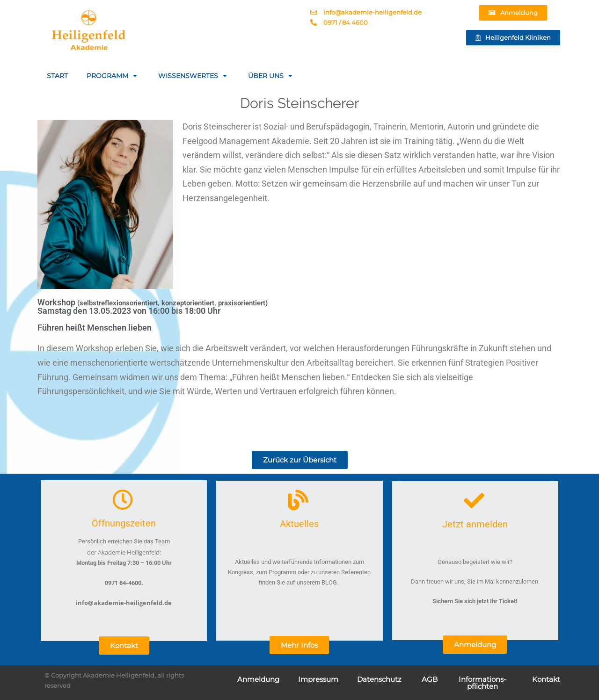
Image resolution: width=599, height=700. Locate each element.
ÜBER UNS (271, 76)
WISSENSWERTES (194, 76)
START (57, 76)
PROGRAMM (113, 76)
